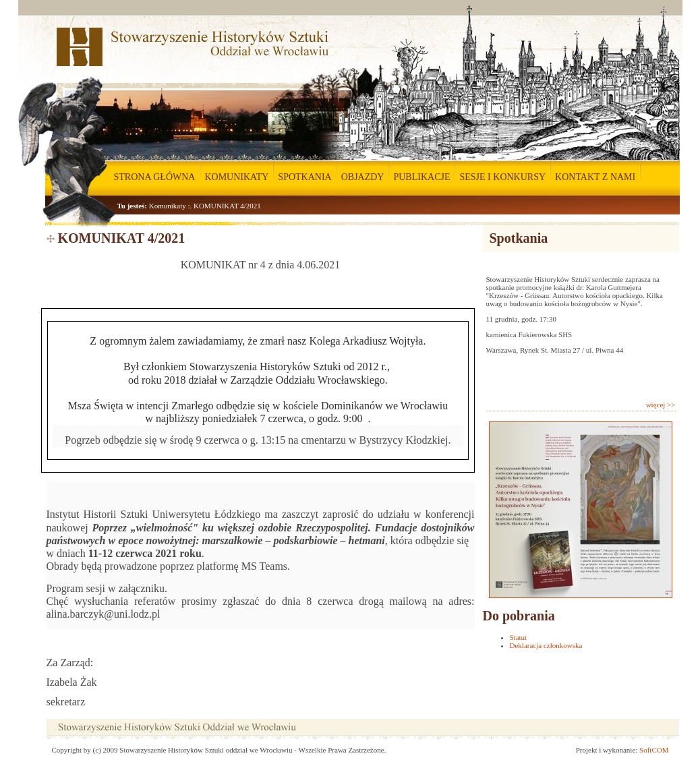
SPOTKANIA (304, 177)
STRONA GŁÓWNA (155, 177)
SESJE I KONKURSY (502, 177)
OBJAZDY (363, 177)
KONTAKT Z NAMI (595, 177)
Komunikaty (168, 206)
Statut (519, 637)
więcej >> (661, 405)
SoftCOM (654, 750)
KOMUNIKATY (236, 177)
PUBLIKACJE (421, 177)
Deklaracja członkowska (546, 645)
